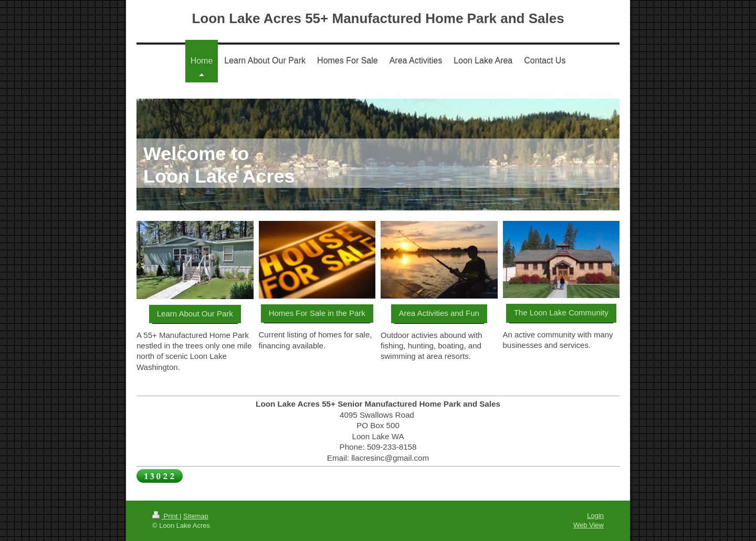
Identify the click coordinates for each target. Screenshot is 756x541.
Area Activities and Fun (439, 313)
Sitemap (196, 516)
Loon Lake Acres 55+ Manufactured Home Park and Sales (378, 18)
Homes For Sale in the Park (317, 313)
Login (595, 516)
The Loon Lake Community (561, 312)
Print (166, 516)
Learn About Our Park (195, 314)
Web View (589, 525)
